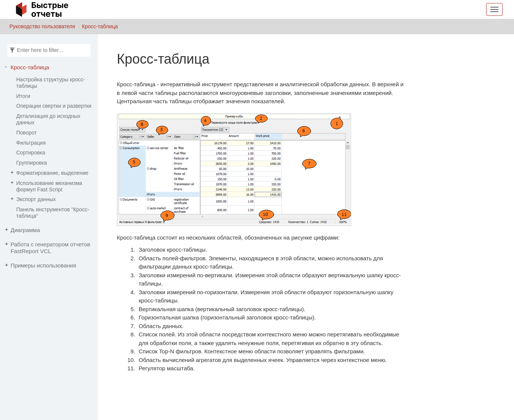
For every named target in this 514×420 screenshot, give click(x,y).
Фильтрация (31, 143)
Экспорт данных (36, 199)
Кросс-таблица (100, 26)
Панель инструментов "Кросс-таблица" (53, 213)
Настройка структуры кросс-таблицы (51, 83)
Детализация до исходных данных (48, 119)
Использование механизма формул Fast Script (49, 186)
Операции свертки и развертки (54, 106)
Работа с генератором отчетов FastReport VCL (50, 248)
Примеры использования (43, 265)
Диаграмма (25, 230)
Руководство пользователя (42, 26)
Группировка (32, 163)
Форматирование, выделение (52, 173)
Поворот (27, 133)
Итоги (23, 96)
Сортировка (31, 153)
